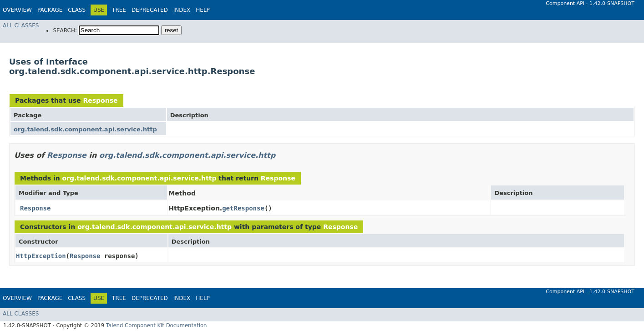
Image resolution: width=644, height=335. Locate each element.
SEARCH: (65, 30)
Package (50, 10)
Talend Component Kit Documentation (157, 325)
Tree (119, 10)
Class (77, 10)
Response (100, 100)
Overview (17, 10)
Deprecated (150, 10)
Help (203, 10)
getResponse (243, 208)
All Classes (21, 25)
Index (182, 10)
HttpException (41, 256)
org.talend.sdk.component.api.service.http (85, 129)
